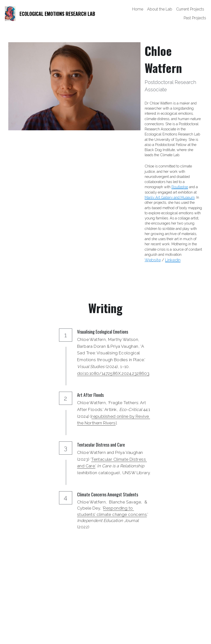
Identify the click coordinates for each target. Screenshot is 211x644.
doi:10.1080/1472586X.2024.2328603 (113, 373)
